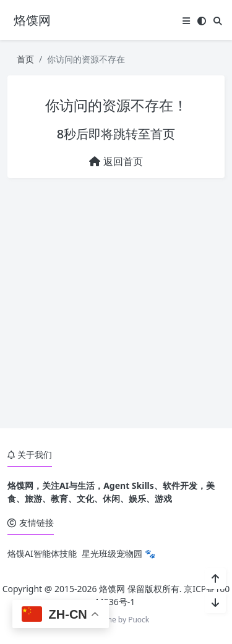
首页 (25, 59)
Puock (139, 620)
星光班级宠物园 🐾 (118, 553)
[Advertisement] (116, 303)
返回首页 (116, 161)
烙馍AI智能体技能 (42, 553)
